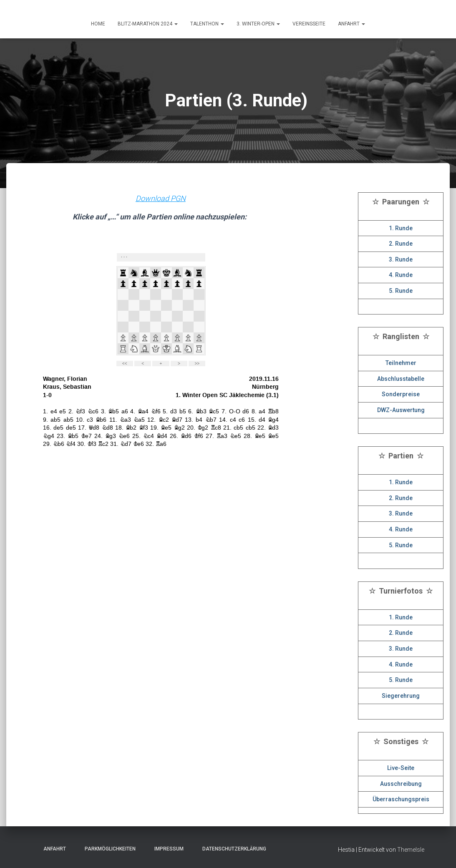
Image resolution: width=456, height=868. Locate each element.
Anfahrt (52, 849)
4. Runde (401, 275)
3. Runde (401, 259)
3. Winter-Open (258, 24)
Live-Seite (401, 768)
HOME (98, 24)
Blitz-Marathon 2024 (148, 24)
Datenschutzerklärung (232, 849)
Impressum (166, 849)
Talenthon (207, 24)
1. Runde (401, 228)
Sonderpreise (401, 394)
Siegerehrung (401, 696)
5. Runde (401, 291)
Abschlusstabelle (401, 379)
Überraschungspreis (401, 799)
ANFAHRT (351, 24)
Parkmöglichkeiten (108, 849)
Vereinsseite (309, 24)
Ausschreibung (401, 784)
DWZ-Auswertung (401, 410)
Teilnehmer (401, 363)
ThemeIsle (411, 850)
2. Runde (401, 244)
